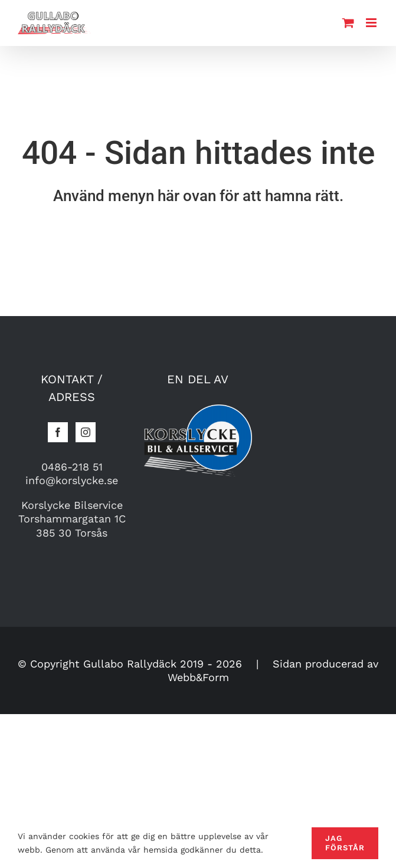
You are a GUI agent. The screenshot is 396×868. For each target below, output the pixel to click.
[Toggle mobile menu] (372, 23)
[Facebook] (58, 432)
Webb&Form (198, 677)
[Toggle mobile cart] (348, 23)
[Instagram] (86, 432)
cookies (84, 836)
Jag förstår (345, 843)
